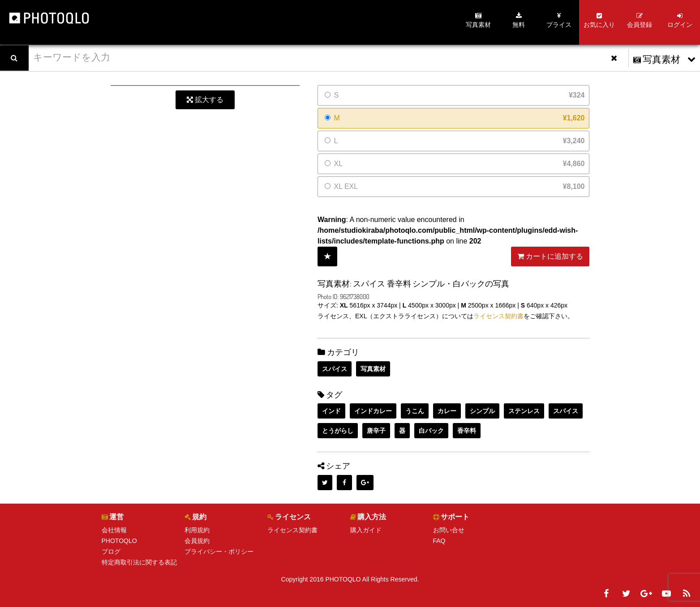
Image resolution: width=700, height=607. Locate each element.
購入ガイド (366, 530)
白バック (431, 431)
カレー (447, 411)
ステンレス (524, 411)
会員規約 (197, 541)
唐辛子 (376, 431)
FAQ (439, 541)
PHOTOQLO (119, 541)
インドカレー (373, 411)
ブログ (111, 551)
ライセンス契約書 (498, 316)
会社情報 (114, 530)
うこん (415, 411)
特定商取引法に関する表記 (139, 562)
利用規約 (197, 530)
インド (331, 411)
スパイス (335, 369)
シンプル (482, 411)
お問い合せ (449, 530)
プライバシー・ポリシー (219, 551)
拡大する (205, 100)
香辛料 (467, 431)
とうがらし (338, 431)
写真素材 (373, 369)
